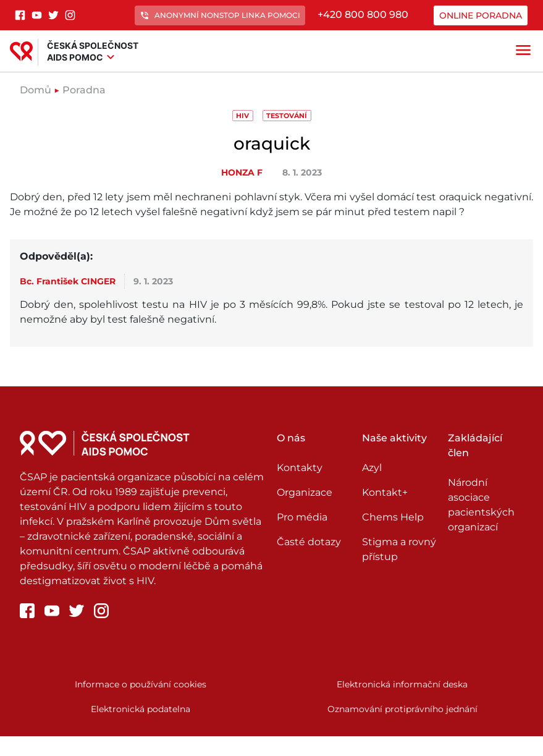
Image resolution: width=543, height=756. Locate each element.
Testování (287, 116)
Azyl (372, 468)
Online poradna (481, 15)
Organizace (305, 492)
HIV (242, 116)
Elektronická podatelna (141, 709)
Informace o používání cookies (141, 684)
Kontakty (300, 468)
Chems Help (393, 517)
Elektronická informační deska (402, 684)
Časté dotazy (309, 542)
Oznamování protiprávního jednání (402, 709)
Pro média (302, 517)
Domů (36, 90)
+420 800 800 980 (363, 15)
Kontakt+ (385, 492)
